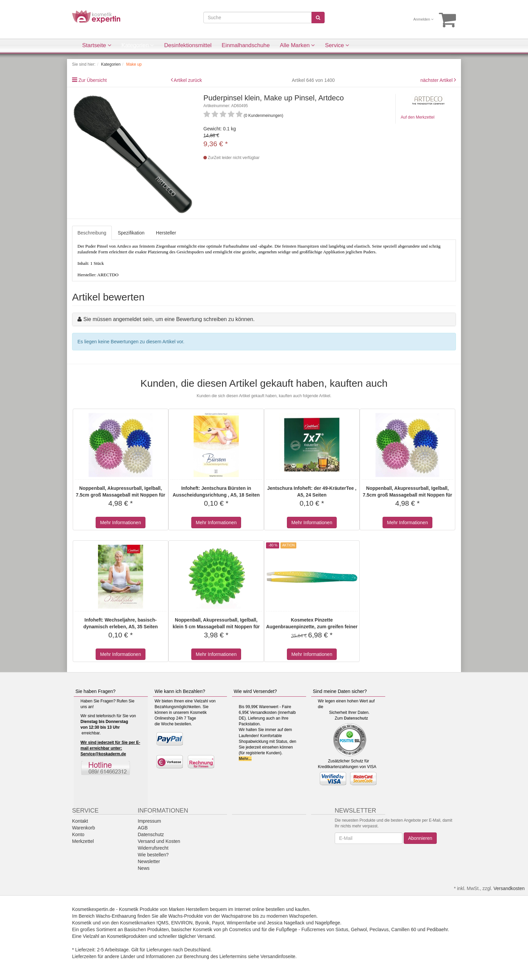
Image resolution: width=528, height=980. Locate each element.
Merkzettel (83, 841)
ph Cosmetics (237, 929)
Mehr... (245, 759)
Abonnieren (420, 838)
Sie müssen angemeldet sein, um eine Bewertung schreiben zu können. (169, 319)
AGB (143, 828)
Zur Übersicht (93, 80)
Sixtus (342, 929)
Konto (78, 834)
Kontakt (80, 821)
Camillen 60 (404, 929)
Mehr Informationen (120, 523)
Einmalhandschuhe (246, 45)
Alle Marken (297, 45)
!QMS (163, 923)
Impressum (149, 821)
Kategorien (138, 45)
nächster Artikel (437, 80)
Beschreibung (92, 233)
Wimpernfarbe (241, 923)
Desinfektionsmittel (188, 45)
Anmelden (424, 19)
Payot (218, 923)
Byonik (202, 923)
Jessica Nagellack (286, 923)
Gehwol (359, 929)
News (144, 868)
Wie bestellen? (153, 855)
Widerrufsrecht (153, 848)
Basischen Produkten (146, 929)
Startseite (97, 45)
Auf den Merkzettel (418, 117)
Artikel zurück (188, 80)
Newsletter (149, 861)
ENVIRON (182, 923)
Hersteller (166, 233)
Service (337, 45)
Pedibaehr (437, 929)
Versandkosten (509, 888)
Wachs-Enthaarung (116, 916)
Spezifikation (131, 233)
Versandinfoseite (278, 956)
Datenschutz (356, 718)
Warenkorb (84, 828)
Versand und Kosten (159, 841)
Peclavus (379, 929)
